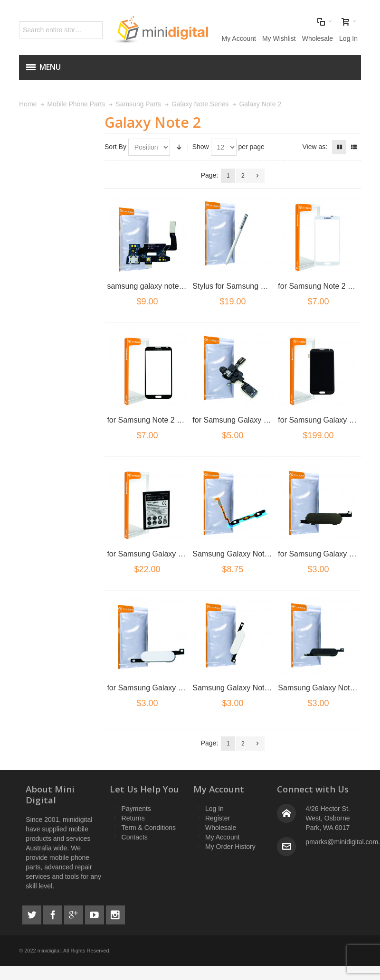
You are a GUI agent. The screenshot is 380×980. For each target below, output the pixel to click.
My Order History (230, 847)
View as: (315, 147)
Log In (348, 38)
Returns (133, 818)
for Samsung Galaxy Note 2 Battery (167, 554)
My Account (239, 38)
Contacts (135, 837)
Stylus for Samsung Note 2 (237, 286)
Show (201, 147)
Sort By (115, 147)
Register (218, 818)
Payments (136, 809)
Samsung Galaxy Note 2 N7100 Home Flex (265, 554)
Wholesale (318, 38)
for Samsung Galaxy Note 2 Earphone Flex (265, 420)
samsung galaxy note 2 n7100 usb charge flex (184, 286)
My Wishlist (279, 38)
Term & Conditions (149, 828)
